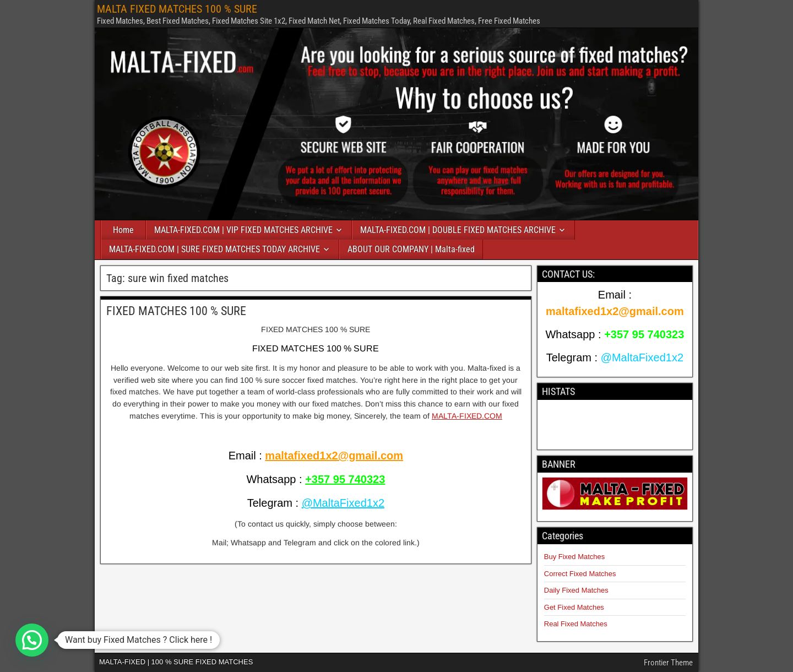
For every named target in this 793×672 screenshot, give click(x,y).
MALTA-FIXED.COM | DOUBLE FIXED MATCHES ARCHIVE (458, 230)
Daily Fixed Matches (576, 590)
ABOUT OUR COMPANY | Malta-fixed (411, 249)
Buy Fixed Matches (575, 557)
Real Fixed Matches (576, 624)
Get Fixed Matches (574, 607)
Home (123, 230)
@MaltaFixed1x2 (343, 503)
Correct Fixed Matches (580, 574)
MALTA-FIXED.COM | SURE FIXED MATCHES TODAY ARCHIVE (214, 249)
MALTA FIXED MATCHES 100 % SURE (177, 9)
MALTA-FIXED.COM (467, 416)
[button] (32, 640)
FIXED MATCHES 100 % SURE (176, 311)
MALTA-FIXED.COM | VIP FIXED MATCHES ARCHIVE (243, 230)
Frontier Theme (668, 663)
